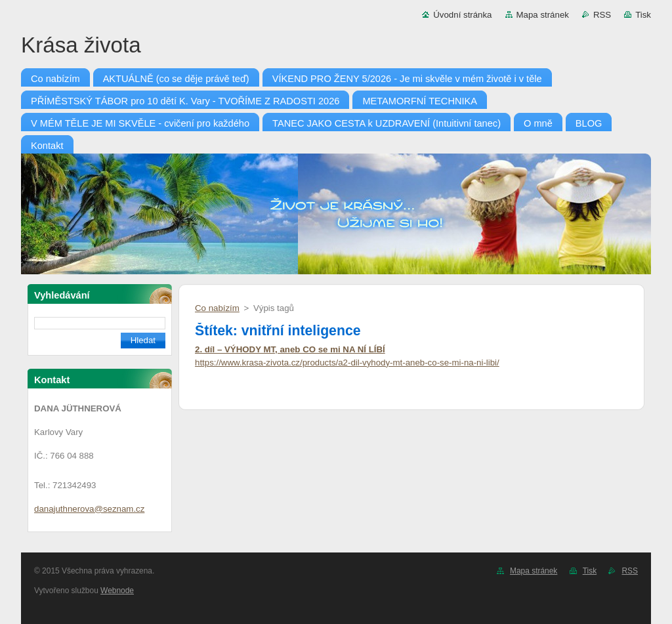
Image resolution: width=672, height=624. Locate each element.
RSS (602, 15)
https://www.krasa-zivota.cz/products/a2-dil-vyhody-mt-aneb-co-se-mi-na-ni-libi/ (347, 363)
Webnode (117, 591)
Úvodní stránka (462, 15)
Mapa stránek (543, 15)
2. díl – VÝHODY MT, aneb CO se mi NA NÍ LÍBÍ (290, 349)
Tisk (643, 15)
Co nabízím (217, 308)
